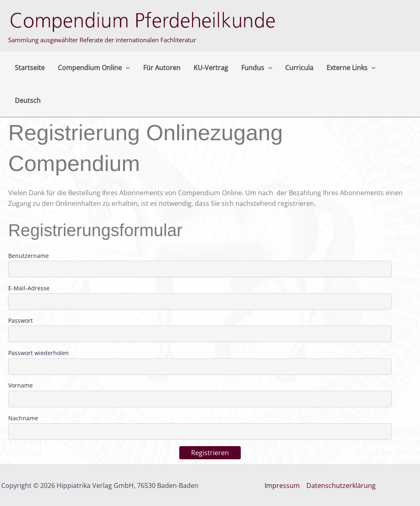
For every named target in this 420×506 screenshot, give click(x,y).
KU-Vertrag (211, 68)
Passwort (21, 320)
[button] (126, 68)
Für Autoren (162, 68)
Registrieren (210, 453)
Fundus (257, 68)
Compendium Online (94, 68)
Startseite (30, 68)
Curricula (299, 68)
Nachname (23, 418)
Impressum (282, 485)
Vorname (21, 385)
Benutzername (29, 256)
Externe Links (351, 68)
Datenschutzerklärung (341, 485)
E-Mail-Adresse (29, 288)
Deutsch (28, 100)
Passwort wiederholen (39, 353)
